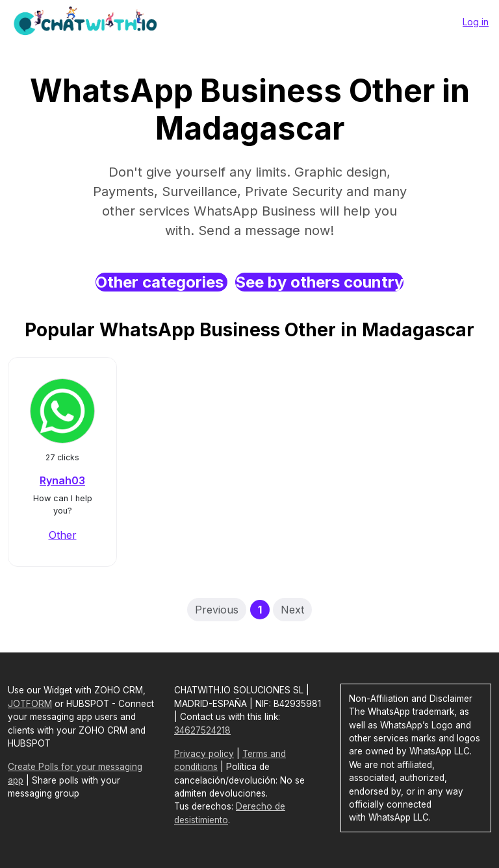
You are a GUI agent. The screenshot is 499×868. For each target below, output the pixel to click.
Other (63, 535)
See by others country (319, 282)
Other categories (161, 282)
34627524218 (202, 730)
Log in (476, 22)
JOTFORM (30, 704)
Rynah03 (62, 480)
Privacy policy (204, 754)
